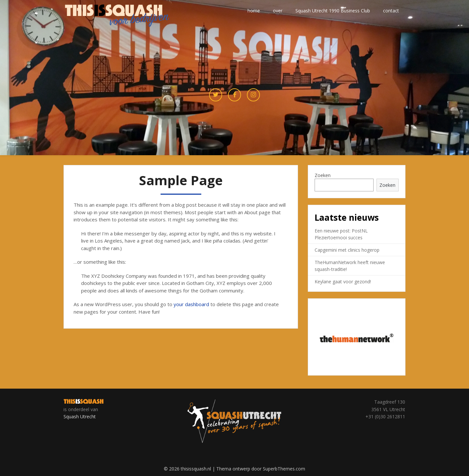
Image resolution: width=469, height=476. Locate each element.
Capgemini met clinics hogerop (347, 250)
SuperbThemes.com (284, 469)
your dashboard (191, 304)
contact (391, 11)
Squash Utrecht (80, 416)
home (254, 11)
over (278, 11)
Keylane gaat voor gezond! (343, 282)
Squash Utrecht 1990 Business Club (333, 11)
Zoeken (323, 175)
